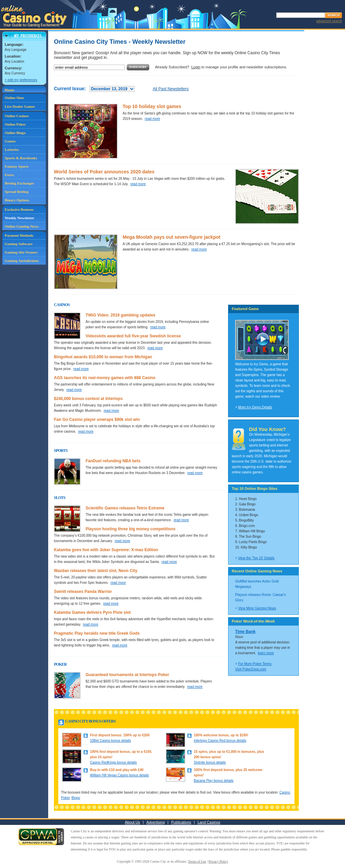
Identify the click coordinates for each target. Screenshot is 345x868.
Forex (9, 175)
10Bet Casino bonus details (111, 741)
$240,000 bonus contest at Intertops (88, 399)
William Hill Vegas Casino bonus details (119, 775)
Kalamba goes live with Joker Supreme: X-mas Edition (106, 550)
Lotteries (12, 149)
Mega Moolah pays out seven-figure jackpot (171, 237)
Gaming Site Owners (21, 252)
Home (9, 90)
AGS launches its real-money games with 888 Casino (105, 378)
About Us (132, 822)
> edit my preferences (21, 80)
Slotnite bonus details (210, 762)
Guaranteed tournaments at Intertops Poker (127, 675)
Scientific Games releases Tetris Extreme (125, 508)
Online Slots (14, 98)
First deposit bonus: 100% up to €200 (120, 735)
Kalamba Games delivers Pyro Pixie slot (92, 612)
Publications (181, 822)
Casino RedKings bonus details (113, 762)
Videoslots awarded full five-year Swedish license (133, 336)
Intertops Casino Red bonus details (220, 741)
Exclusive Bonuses (19, 209)
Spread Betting (17, 192)
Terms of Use (197, 861)
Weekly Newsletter (20, 218)
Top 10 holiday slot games (152, 106)
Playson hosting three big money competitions (131, 529)
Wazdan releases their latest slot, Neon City (96, 571)
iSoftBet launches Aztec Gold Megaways (257, 584)
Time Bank (245, 632)
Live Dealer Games (20, 106)
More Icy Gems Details (255, 407)
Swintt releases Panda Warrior (83, 592)
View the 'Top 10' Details (256, 558)
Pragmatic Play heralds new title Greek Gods (97, 633)
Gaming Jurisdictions (22, 261)
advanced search (329, 21)
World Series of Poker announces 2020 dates (104, 172)
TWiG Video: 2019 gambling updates (120, 315)
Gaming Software (19, 244)
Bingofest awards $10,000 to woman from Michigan (103, 357)
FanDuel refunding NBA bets (113, 461)
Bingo (76, 798)
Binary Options (17, 200)
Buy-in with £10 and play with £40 (117, 770)
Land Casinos (209, 822)
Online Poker (15, 124)
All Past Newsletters (171, 89)
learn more (266, 653)
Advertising (156, 822)
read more (153, 119)
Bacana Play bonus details (214, 781)
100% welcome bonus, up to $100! (221, 735)
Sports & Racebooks (21, 158)
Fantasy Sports (17, 166)
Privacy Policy (218, 861)
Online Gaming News (22, 226)
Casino (285, 792)
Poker (65, 798)
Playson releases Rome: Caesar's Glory (260, 597)
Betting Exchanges (19, 183)
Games (10, 141)
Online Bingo (15, 133)
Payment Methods (19, 235)
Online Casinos (17, 116)
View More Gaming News (257, 608)
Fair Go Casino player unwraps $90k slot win (97, 420)
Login (196, 67)
